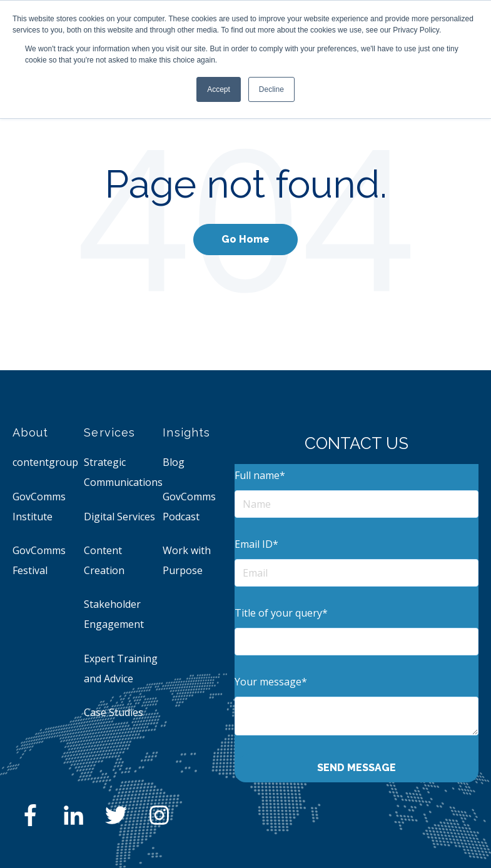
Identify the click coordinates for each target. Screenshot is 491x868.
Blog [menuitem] (174, 462)
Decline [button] (271, 89)
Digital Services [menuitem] (119, 517)
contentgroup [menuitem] (45, 462)
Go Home (245, 239)
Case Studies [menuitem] (114, 712)
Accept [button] (219, 89)
